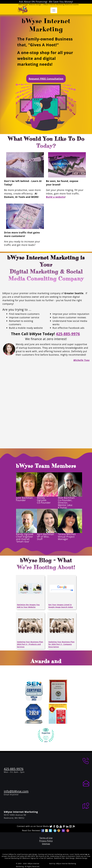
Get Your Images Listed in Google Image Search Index (61, 606)
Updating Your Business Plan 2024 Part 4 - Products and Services (30, 644)
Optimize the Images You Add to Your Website (28, 606)
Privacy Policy (46, 841)
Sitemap (46, 844)
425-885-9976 (68, 334)
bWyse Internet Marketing (66, 864)
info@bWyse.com (16, 791)
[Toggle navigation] (54, 10)
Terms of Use (46, 838)
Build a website (56, 197)
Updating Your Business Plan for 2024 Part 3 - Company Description (62, 644)
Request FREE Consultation (46, 79)
